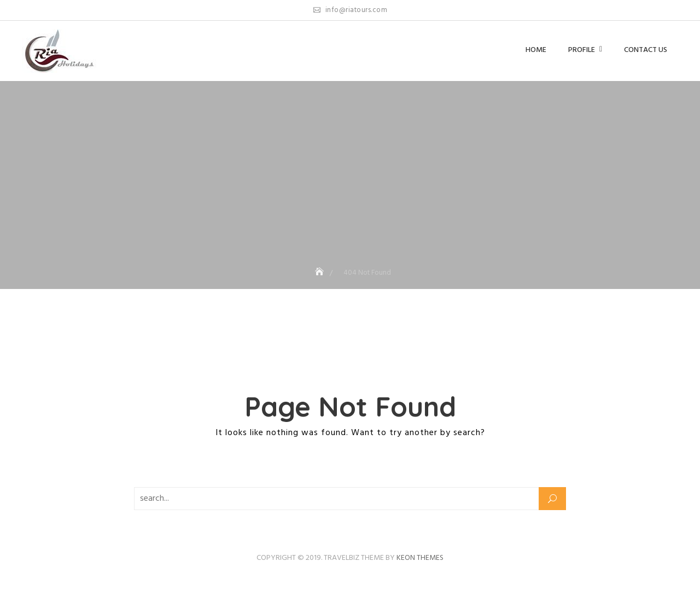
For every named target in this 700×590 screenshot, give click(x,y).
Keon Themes (420, 558)
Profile (582, 50)
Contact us (646, 50)
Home (536, 50)
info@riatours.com (351, 10)
